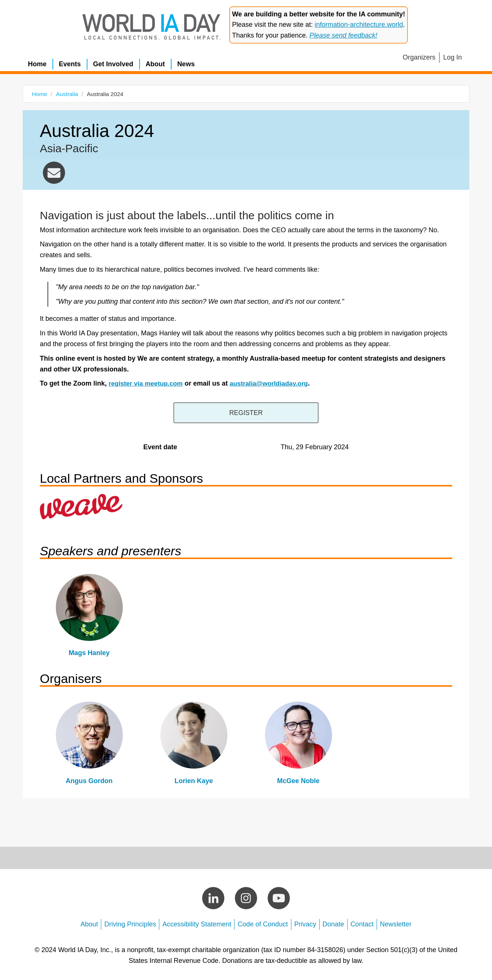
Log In (453, 57)
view (89, 617)
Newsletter (396, 923)
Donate (333, 923)
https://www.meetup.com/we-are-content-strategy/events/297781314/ (246, 412)
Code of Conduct (263, 923)
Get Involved (113, 64)
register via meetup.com (147, 383)
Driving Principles (130, 923)
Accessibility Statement (197, 923)
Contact (362, 923)
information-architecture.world (359, 25)
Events (70, 64)
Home (37, 64)
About (155, 64)
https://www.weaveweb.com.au (81, 505)
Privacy (305, 923)
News (186, 64)
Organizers (419, 57)
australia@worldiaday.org (54, 173)
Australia (67, 94)
